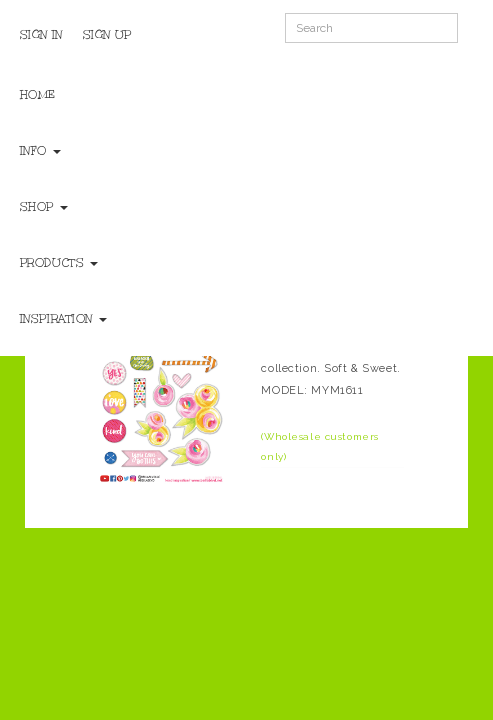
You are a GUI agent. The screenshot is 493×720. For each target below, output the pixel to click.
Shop (44, 207)
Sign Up (107, 35)
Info (40, 151)
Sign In (41, 35)
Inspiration (63, 319)
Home (38, 95)
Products (59, 263)
